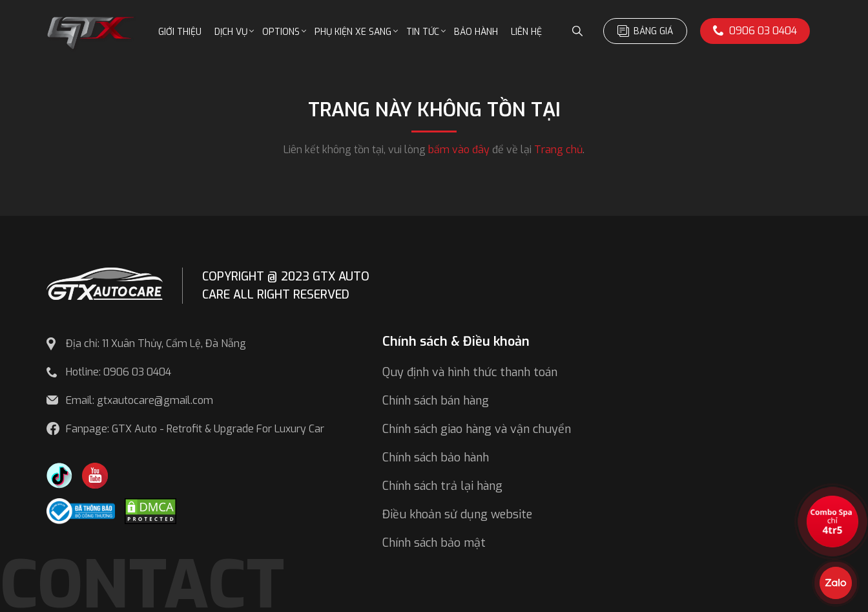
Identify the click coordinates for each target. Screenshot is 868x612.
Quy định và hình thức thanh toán (470, 372)
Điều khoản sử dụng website (457, 514)
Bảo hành (476, 32)
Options (281, 32)
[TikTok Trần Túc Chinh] (59, 475)
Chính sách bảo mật (434, 543)
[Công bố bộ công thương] (81, 510)
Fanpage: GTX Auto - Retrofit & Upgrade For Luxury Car (195, 429)
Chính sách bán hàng (436, 401)
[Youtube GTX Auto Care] (95, 475)
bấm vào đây (459, 150)
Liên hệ (526, 32)
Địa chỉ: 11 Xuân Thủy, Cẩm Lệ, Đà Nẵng (156, 343)
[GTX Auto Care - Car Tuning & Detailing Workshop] (91, 31)
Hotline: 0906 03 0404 (119, 372)
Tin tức (423, 32)
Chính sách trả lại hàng (442, 486)
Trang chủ (558, 150)
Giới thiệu (180, 32)
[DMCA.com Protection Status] (150, 510)
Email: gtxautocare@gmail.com (139, 400)
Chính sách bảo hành (436, 458)
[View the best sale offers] (832, 522)
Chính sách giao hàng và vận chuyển (477, 429)
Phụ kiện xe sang (353, 32)
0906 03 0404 (755, 31)
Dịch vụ (231, 32)
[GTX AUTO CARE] (105, 283)
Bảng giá (645, 31)
